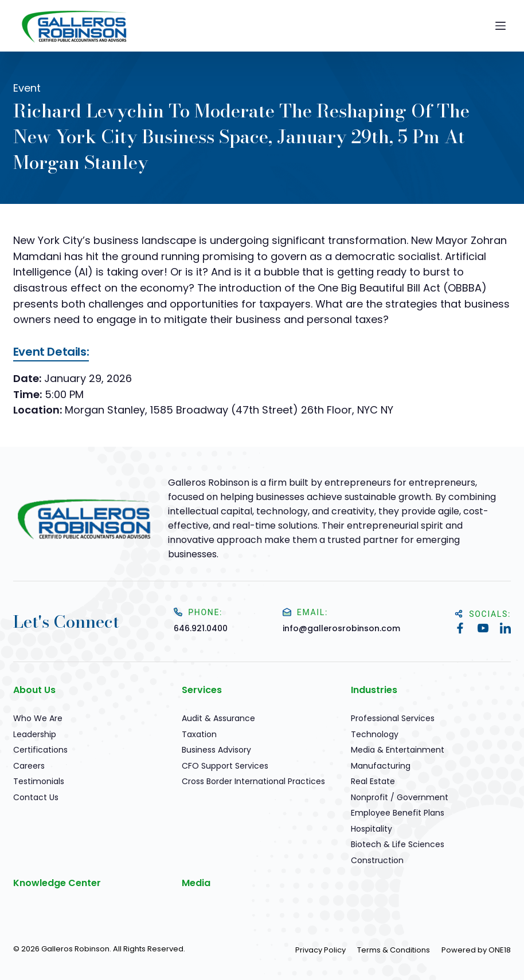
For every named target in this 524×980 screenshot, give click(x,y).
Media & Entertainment (398, 750)
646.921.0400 (201, 628)
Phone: (198, 612)
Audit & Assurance (218, 718)
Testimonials (39, 781)
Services (202, 690)
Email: (305, 612)
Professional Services (393, 718)
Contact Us (36, 797)
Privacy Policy (320, 950)
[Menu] (500, 26)
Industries (374, 690)
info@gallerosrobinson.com (341, 628)
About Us (34, 690)
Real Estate (373, 781)
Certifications (40, 750)
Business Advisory (216, 750)
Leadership (35, 734)
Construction (377, 860)
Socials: (483, 614)
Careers (29, 766)
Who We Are (38, 718)
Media (196, 883)
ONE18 (500, 950)
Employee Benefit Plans (398, 813)
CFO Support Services (225, 766)
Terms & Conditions (394, 950)
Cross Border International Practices (253, 781)
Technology (375, 734)
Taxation (199, 734)
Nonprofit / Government (400, 797)
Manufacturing (381, 766)
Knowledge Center (57, 883)
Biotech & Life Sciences (398, 844)
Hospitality (372, 829)
